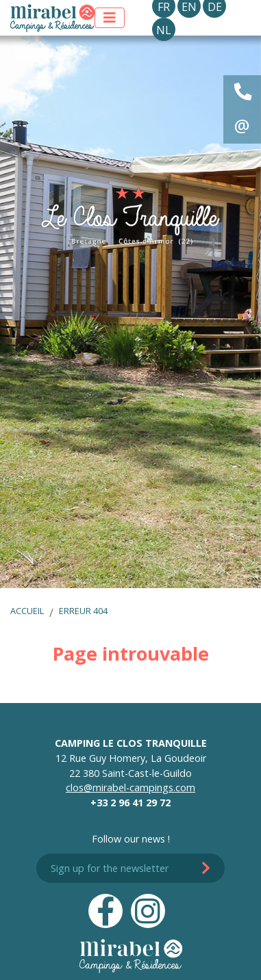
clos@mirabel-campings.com (130, 787)
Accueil (27, 611)
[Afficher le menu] (110, 18)
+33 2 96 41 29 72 (130, 803)
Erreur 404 (83, 611)
